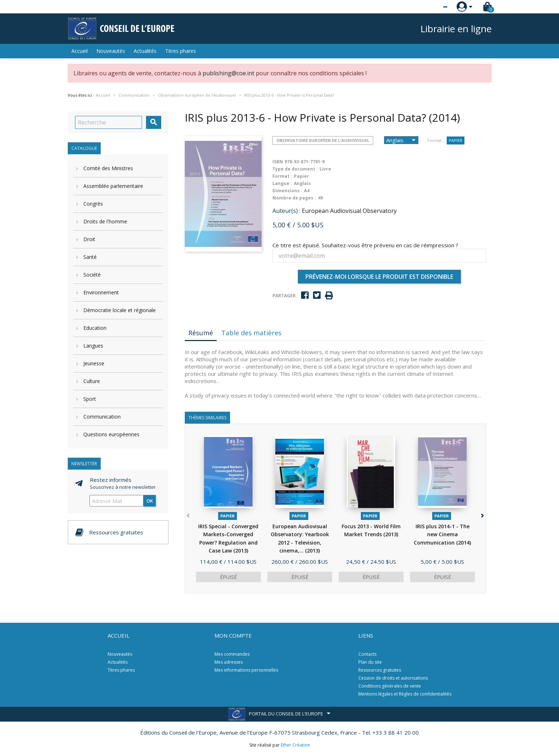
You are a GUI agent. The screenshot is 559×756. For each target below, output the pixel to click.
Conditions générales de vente (390, 686)
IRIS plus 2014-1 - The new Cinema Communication (442, 534)
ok (150, 501)
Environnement (101, 292)
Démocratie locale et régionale (120, 310)
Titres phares (181, 51)
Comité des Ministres (108, 168)
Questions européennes (111, 434)
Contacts (367, 654)
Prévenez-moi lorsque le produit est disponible (379, 277)
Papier (456, 140)
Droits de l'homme (105, 221)
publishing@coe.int (228, 73)
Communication (102, 417)
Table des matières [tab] (251, 333)
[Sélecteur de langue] (430, 7)
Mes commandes (232, 654)
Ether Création (295, 745)
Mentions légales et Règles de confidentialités (405, 694)
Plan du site (370, 662)
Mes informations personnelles (246, 670)
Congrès (93, 204)
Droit (89, 239)
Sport (90, 399)
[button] (482, 514)
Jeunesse (94, 363)
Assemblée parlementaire (113, 186)
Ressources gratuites (380, 670)
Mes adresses (229, 662)
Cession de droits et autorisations (393, 678)
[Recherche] (109, 122)
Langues (93, 346)
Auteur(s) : (286, 211)
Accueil (80, 51)
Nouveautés (111, 51)
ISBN (278, 162)
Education (95, 328)
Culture (92, 381)
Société (92, 275)
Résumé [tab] (201, 333)
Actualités (145, 51)
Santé (90, 257)
